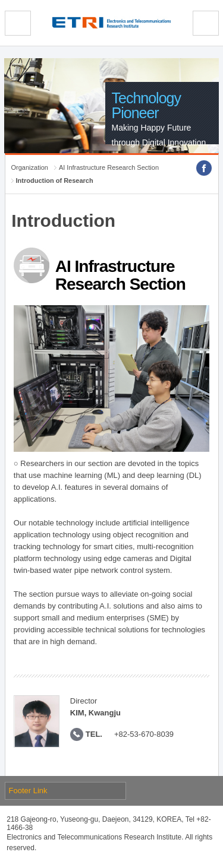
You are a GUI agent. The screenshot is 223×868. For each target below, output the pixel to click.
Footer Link (28, 791)
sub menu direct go (0, 0)
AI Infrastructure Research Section (109, 167)
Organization (30, 167)
